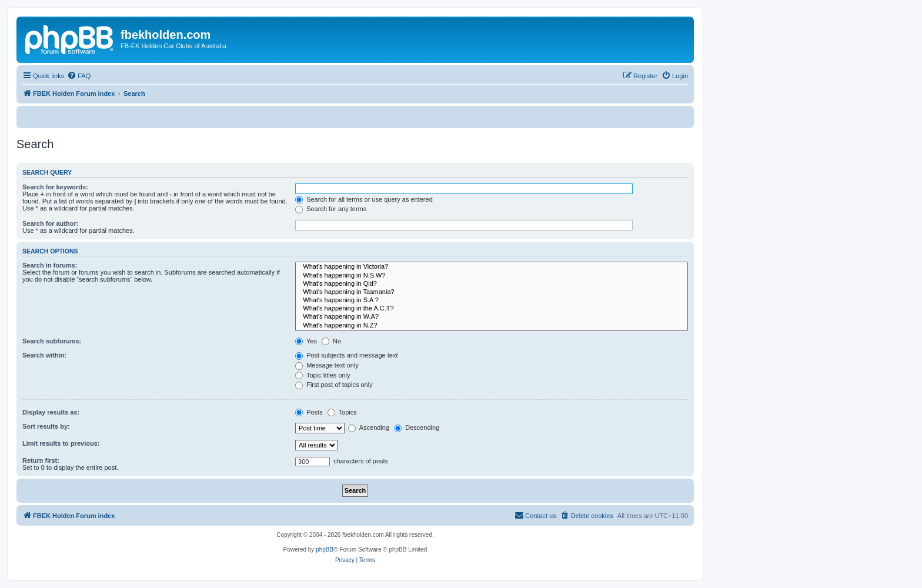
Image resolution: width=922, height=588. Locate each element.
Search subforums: (52, 341)
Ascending (369, 427)
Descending (417, 427)
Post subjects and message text (346, 355)
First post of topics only (334, 385)
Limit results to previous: (61, 443)
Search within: (44, 355)
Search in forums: (50, 265)
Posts (309, 412)
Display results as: (51, 412)
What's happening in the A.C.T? (492, 309)
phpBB (325, 549)
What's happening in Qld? (492, 284)
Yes (306, 341)
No (331, 341)
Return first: (41, 460)
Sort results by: (46, 426)
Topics (342, 412)
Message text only (327, 365)
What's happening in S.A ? (492, 300)
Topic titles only (323, 375)
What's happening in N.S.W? (492, 276)
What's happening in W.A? (492, 317)
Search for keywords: (55, 187)
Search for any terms (331, 209)
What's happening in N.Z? (492, 326)
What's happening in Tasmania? (492, 292)
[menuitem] (79, 76)
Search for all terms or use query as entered (364, 199)
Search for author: (50, 223)
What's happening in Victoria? (492, 267)
